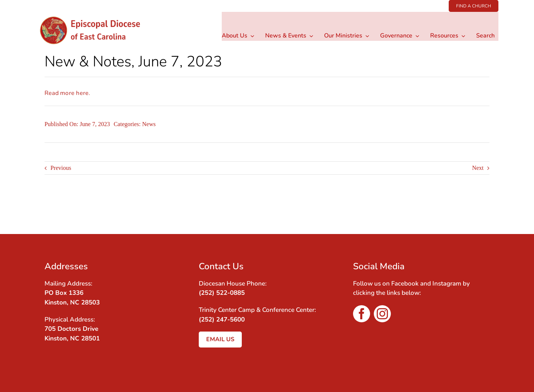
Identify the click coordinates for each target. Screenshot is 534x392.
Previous (61, 168)
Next (478, 168)
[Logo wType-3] (96, 15)
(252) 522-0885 (222, 293)
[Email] (483, 210)
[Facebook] (469, 210)
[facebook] (362, 314)
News (149, 124)
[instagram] (382, 314)
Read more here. (67, 93)
